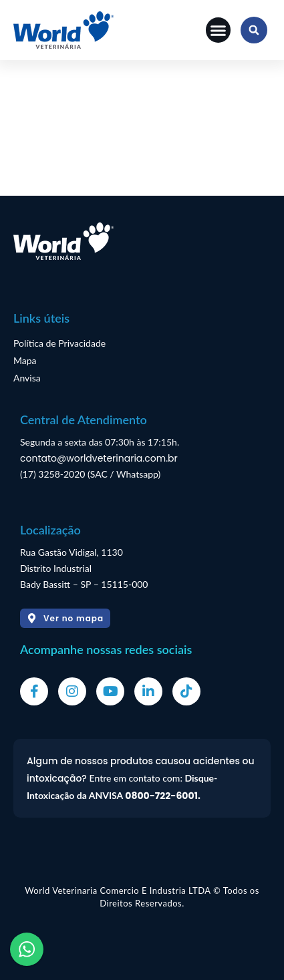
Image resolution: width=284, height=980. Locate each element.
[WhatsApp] (27, 949)
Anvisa (27, 378)
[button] (219, 30)
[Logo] (63, 30)
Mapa (25, 360)
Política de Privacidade (59, 343)
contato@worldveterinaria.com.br (99, 458)
